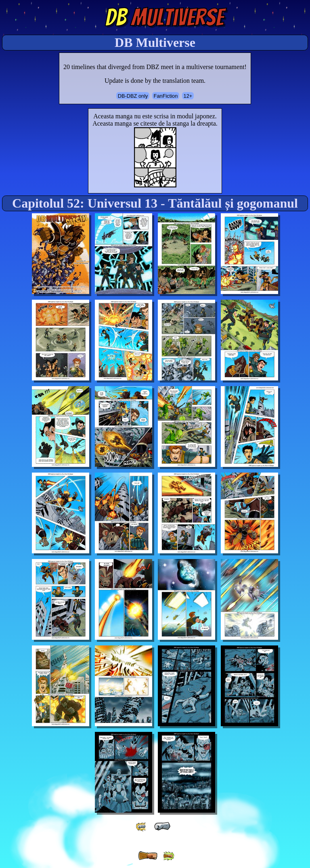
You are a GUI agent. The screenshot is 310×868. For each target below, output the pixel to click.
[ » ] (148, 856)
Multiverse (164, 17)
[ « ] (162, 826)
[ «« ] (142, 827)
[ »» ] (168, 856)
